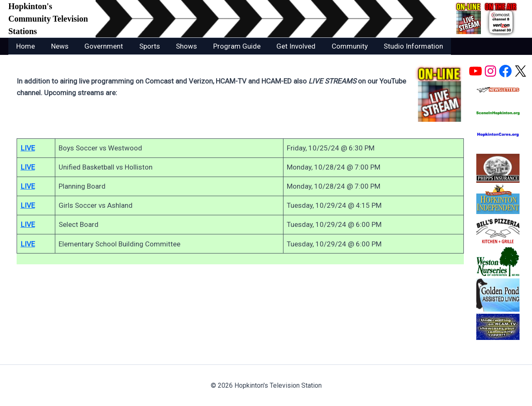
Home (25, 46)
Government (99, 46)
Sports (143, 46)
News (57, 46)
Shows (178, 46)
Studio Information (398, 46)
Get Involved (284, 46)
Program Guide (227, 46)
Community (336, 46)
